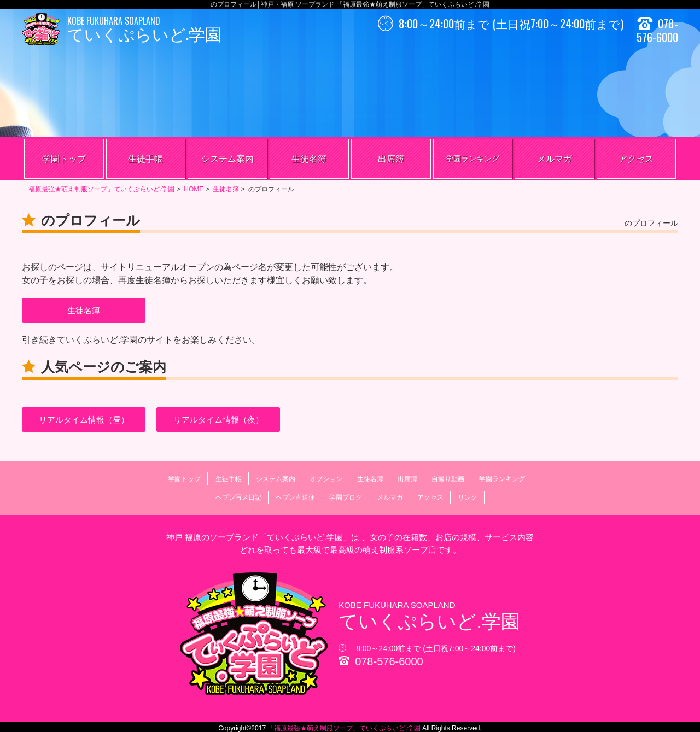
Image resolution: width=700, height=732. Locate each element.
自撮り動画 (448, 479)
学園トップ (64, 159)
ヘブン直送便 (295, 497)
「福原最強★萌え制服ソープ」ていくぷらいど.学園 (344, 728)
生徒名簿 (309, 159)
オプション (326, 479)
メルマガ (555, 159)
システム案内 (227, 159)
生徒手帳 (145, 159)
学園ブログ (346, 497)
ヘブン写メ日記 (238, 497)
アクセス (636, 159)
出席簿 (391, 159)
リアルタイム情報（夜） (218, 420)
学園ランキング (472, 159)
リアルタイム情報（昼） (84, 420)
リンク (468, 497)
